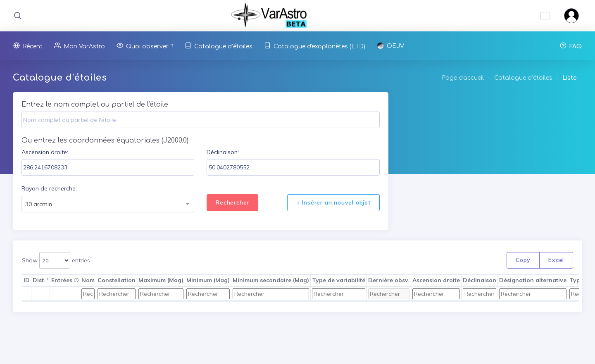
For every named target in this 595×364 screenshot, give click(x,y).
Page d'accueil (463, 78)
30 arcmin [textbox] (39, 204)
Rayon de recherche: (49, 188)
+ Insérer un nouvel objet (333, 202)
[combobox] (108, 204)
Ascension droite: (45, 152)
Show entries (56, 261)
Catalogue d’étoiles (523, 78)
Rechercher (232, 202)
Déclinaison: (223, 152)
